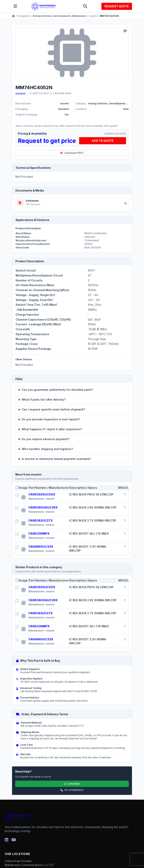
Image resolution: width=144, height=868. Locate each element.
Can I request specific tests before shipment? (53, 409)
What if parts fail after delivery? (44, 400)
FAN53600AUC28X (43, 507)
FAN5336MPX (39, 534)
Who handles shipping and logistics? (47, 449)
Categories (24, 16)
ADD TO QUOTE (103, 141)
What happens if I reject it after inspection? (52, 429)
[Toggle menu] (15, 6)
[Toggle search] (85, 6)
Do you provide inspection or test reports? (51, 419)
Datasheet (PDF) (72, 153)
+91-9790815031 (72, 790)
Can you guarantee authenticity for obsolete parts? (57, 390)
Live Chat (72, 784)
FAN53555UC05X (42, 494)
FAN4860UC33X (41, 547)
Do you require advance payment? (45, 439)
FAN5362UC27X (41, 520)
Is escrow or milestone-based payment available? (56, 459)
